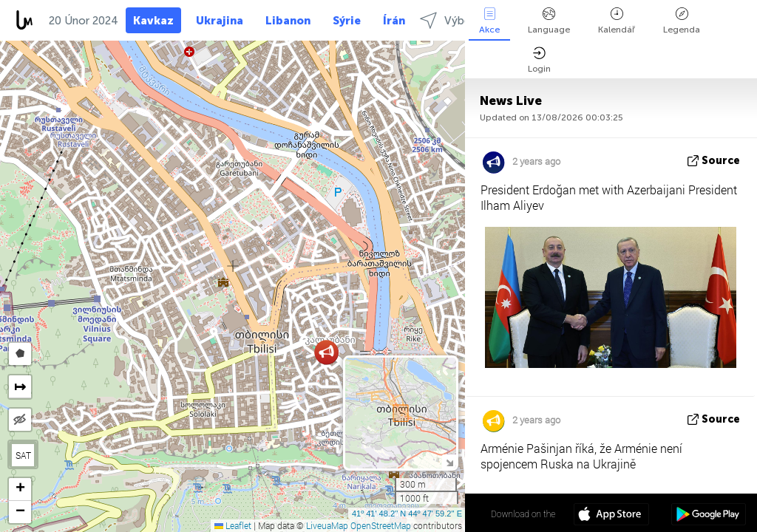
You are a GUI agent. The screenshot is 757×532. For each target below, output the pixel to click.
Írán (394, 21)
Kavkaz (153, 21)
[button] (326, 352)
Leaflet (233, 525)
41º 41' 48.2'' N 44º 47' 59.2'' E (407, 514)
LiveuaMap (327, 525)
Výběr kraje (461, 20)
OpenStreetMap (381, 525)
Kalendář (617, 21)
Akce (489, 21)
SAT (23, 455)
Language (549, 21)
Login (539, 60)
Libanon (288, 21)
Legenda (682, 21)
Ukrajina (220, 21)
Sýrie (347, 21)
